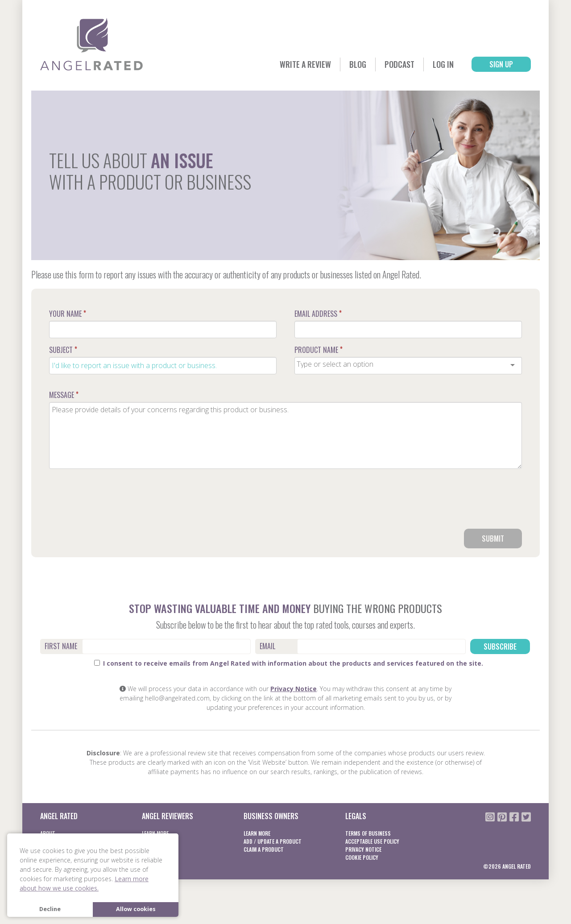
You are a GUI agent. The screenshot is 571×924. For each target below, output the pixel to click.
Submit (493, 539)
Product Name (318, 350)
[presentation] (454, 502)
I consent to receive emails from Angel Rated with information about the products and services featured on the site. (289, 663)
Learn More (257, 833)
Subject (63, 350)
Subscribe (500, 646)
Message (64, 395)
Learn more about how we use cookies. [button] (84, 883)
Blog (358, 64)
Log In (443, 64)
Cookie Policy (362, 857)
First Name (61, 646)
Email (267, 646)
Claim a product (264, 849)
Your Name (67, 314)
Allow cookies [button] (136, 909)
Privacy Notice (294, 689)
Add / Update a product (273, 841)
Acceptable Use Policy (372, 841)
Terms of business (368, 833)
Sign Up (501, 64)
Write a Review (305, 64)
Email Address (318, 314)
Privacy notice (363, 849)
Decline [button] (50, 909)
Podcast (399, 64)
